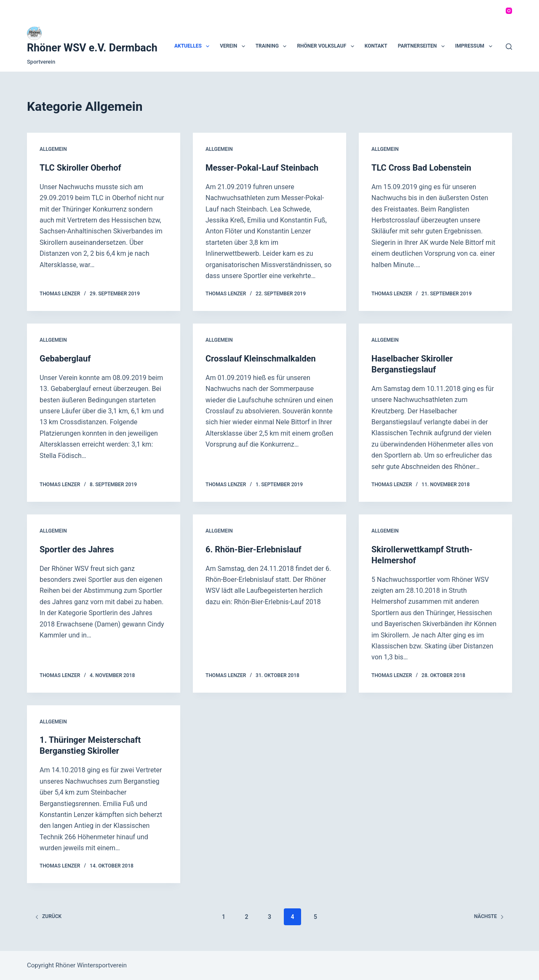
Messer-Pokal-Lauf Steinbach (262, 168)
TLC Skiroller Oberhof (80, 168)
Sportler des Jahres (77, 549)
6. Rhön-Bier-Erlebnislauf (253, 549)
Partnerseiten (423, 46)
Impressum (475, 46)
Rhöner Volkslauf (327, 46)
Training (273, 46)
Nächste (489, 916)
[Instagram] (509, 11)
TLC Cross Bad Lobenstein (421, 168)
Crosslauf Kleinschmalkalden (261, 359)
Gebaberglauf (65, 359)
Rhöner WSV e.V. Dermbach (92, 48)
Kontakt (376, 46)
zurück (48, 916)
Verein (234, 46)
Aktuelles (193, 46)
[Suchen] (509, 47)
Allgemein (53, 149)
